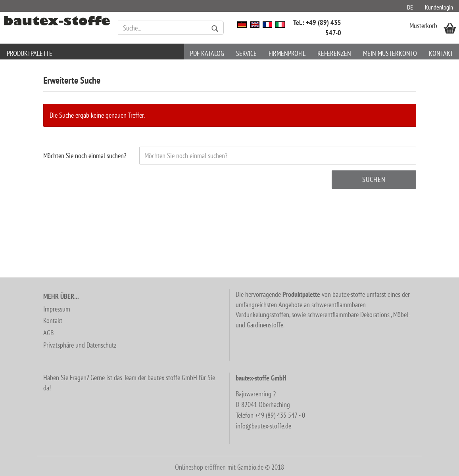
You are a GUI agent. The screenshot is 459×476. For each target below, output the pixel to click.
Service (246, 53)
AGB (48, 333)
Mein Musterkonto (390, 53)
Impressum (57, 309)
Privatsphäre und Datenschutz (80, 345)
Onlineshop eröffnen (200, 467)
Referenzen (334, 53)
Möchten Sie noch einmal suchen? (85, 156)
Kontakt (441, 53)
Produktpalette (30, 53)
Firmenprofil (287, 53)
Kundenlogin (439, 7)
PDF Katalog (207, 53)
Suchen (374, 179)
